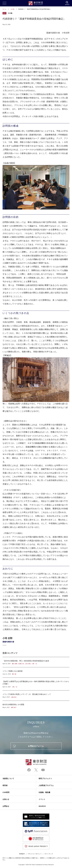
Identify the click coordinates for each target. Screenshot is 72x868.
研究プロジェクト (45, 779)
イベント (42, 799)
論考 (4, 13)
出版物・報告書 (44, 792)
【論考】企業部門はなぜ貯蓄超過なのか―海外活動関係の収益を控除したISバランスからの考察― (36, 684)
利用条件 (22, 854)
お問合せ (6, 806)
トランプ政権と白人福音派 (36, 672)
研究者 (5, 785)
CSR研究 (6, 792)
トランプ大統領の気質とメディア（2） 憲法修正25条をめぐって (36, 696)
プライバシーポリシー (35, 854)
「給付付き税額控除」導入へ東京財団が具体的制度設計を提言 (36, 662)
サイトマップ (49, 854)
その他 (13, 9)
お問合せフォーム (36, 746)
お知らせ (6, 799)
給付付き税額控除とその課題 (36, 705)
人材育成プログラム (46, 785)
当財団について (8, 779)
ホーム (4, 9)
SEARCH (42, 806)
